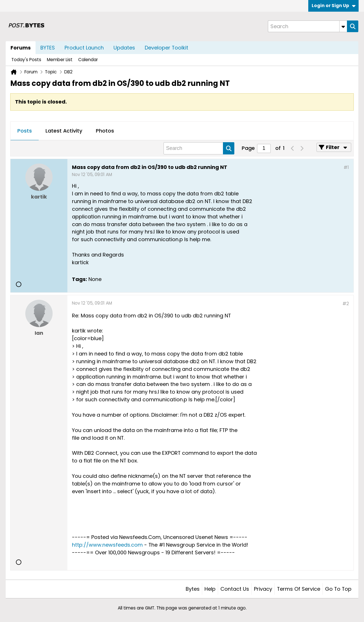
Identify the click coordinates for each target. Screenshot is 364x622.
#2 (346, 304)
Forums (21, 48)
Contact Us (235, 589)
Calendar (88, 60)
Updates (124, 48)
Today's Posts (26, 60)
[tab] (25, 131)
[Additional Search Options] (343, 26)
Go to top (338, 589)
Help (210, 589)
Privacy (263, 589)
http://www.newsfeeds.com (107, 545)
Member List (60, 60)
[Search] (307, 26)
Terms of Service (299, 589)
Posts (25, 131)
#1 (346, 167)
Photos (105, 131)
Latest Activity (64, 131)
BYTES (48, 48)
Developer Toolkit (167, 48)
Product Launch (84, 48)
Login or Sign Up (334, 6)
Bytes (193, 589)
